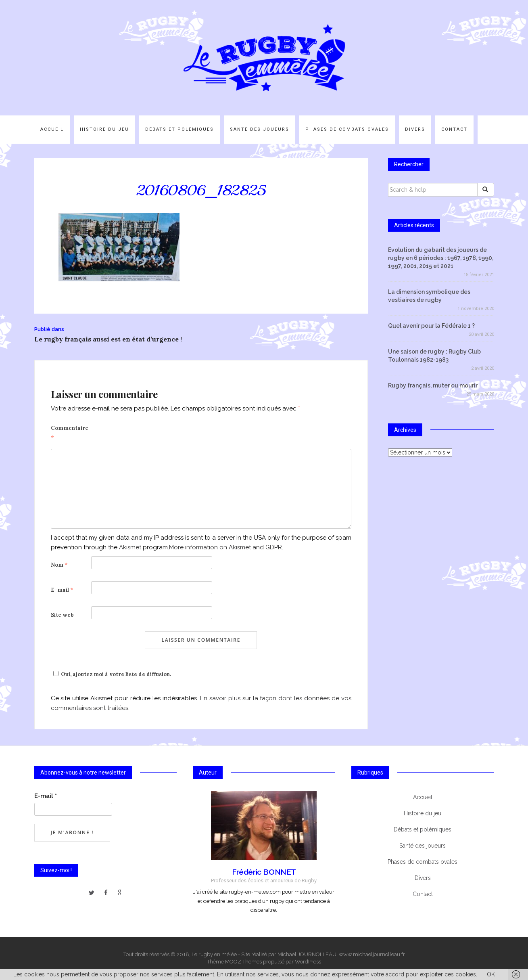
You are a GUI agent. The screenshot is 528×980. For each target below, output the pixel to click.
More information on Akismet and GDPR (225, 547)
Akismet (130, 547)
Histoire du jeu (104, 129)
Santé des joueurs (260, 129)
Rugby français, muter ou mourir (433, 385)
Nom (59, 565)
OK (491, 974)
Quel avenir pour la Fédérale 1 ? (431, 326)
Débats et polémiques (179, 129)
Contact (454, 129)
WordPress (308, 962)
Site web (62, 615)
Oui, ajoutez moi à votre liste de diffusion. (111, 674)
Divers (415, 129)
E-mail (62, 590)
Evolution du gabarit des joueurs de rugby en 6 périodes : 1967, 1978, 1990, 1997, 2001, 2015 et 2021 (441, 258)
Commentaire (70, 433)
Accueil (52, 129)
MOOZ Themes (243, 962)
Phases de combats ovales (347, 129)
